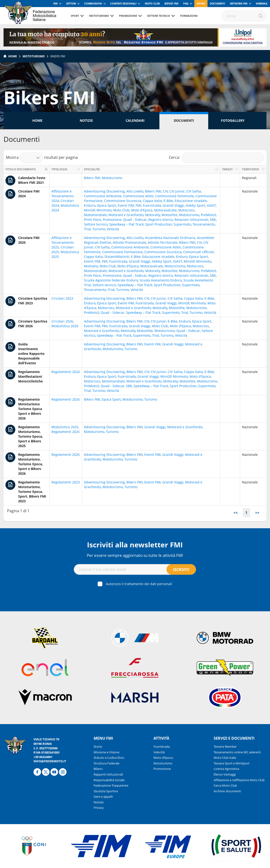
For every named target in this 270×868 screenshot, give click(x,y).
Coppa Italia (152, 201)
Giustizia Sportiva (106, 791)
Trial (87, 229)
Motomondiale (95, 215)
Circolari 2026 (62, 321)
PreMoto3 (208, 215)
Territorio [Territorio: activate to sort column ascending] (251, 169)
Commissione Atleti (138, 196)
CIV (165, 191)
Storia (98, 746)
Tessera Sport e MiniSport (232, 763)
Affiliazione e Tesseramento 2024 (62, 196)
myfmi (201, 3)
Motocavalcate (165, 210)
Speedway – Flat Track (126, 224)
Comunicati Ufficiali (199, 252)
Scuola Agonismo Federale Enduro (111, 280)
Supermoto (182, 224)
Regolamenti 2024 (66, 372)
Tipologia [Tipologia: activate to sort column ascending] (59, 169)
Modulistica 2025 (65, 427)
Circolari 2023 (62, 298)
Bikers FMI (58, 56)
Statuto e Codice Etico (109, 758)
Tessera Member (225, 746)
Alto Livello (135, 191)
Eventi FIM (126, 205)
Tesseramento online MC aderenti (237, 752)
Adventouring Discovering (104, 191)
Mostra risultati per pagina (42, 158)
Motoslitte (169, 215)
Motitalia (91, 266)
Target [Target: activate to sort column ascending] (227, 169)
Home (13, 56)
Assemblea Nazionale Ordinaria (170, 238)
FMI (56, 3)
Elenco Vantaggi (225, 774)
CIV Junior (177, 191)
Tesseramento (204, 224)
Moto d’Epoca (163, 758)
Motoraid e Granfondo (126, 215)
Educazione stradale (191, 201)
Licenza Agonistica (226, 769)
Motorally (153, 215)
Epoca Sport (107, 205)
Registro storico (161, 220)
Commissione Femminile (174, 196)
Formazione (189, 16)
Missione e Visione (106, 752)
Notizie (86, 120)
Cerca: (217, 158)
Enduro (90, 205)
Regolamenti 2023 (66, 482)
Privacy (99, 808)
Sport (75, 16)
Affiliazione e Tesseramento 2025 (62, 242)
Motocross (186, 210)
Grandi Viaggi (173, 205)
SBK (213, 220)
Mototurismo (99, 16)
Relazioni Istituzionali (191, 220)
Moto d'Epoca (142, 210)
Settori (71, 3)
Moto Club (152, 3)
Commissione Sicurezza (123, 201)
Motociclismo (175, 266)
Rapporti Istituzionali (108, 774)
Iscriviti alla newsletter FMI (135, 545)
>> (257, 513)
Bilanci (98, 769)
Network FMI (239, 3)
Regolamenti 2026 (66, 399)
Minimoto (104, 210)
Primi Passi (93, 220)
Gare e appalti (103, 797)
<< (236, 513)
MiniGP (89, 210)
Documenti (218, 3)
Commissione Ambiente (103, 196)
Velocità (113, 229)
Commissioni (93, 3)
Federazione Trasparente (111, 785)
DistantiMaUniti (117, 257)
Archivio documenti (227, 791)
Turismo (99, 229)
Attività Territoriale (163, 242)
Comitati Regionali (123, 3)
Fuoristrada (152, 205)
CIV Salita (194, 191)
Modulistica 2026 (65, 326)
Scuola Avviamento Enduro (161, 280)
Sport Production (159, 224)
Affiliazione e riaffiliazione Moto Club (239, 780)
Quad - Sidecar (135, 220)
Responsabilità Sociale (109, 780)
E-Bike (168, 201)
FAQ (186, 3)
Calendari (135, 120)
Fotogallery (233, 120)
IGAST (211, 205)
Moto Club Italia (225, 758)
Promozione (128, 16)
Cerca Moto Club (225, 785)
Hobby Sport (195, 205)
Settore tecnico (159, 16)
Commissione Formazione (122, 252)
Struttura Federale (106, 763)
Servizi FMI (171, 3)
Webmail (262, 3)
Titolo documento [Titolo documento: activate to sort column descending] (21, 169)
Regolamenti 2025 (66, 432)
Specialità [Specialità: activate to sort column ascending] (92, 169)
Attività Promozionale (129, 242)
